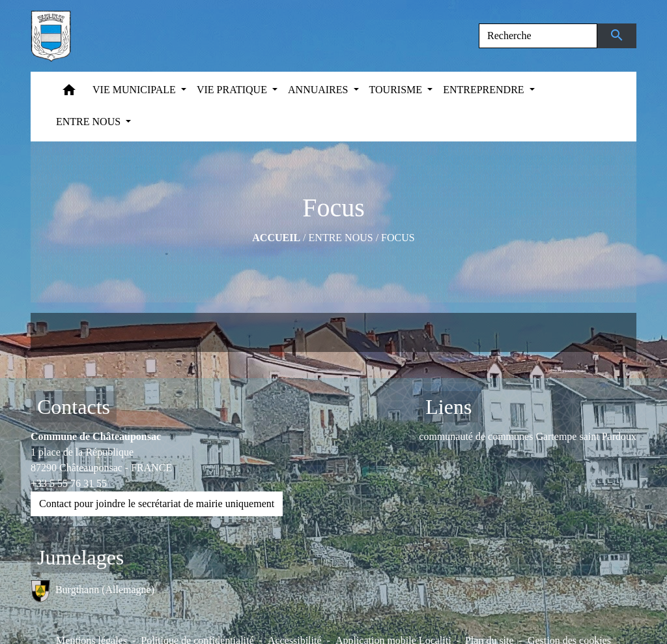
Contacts (74, 407)
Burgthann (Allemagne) (92, 591)
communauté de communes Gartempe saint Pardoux (528, 436)
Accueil (276, 238)
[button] (69, 93)
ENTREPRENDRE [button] (485, 90)
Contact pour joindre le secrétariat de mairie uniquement (157, 504)
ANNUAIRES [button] (319, 90)
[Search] (538, 36)
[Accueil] (51, 36)
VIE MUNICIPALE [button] (135, 90)
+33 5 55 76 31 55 (69, 483)
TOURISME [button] (397, 90)
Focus (398, 238)
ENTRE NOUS (341, 238)
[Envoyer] (617, 36)
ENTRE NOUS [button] (90, 122)
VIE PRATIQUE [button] (233, 90)
